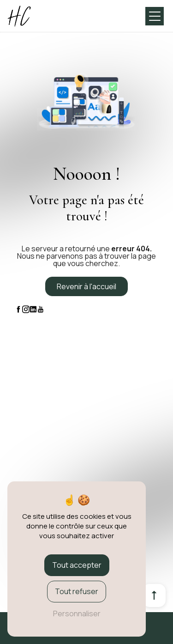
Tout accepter (77, 565)
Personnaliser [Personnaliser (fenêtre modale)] (77, 614)
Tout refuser (77, 591)
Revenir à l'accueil (86, 286)
